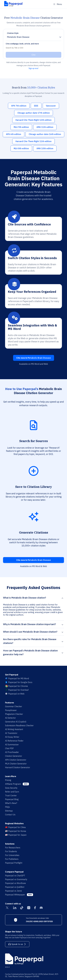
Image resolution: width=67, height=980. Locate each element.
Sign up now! (33, 68)
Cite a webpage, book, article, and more (22, 44)
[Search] (33, 48)
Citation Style (13, 33)
